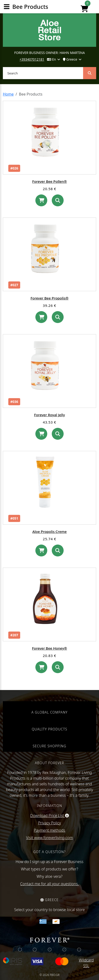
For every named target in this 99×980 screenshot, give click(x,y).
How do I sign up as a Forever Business (50, 862)
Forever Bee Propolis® (50, 298)
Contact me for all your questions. (49, 884)
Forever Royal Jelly (50, 415)
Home (8, 94)
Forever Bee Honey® (50, 648)
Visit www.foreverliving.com (49, 838)
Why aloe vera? (49, 876)
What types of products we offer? (49, 869)
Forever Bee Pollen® (49, 181)
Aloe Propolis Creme (49, 531)
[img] (20, 950)
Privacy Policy (49, 823)
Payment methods (49, 830)
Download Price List (49, 816)
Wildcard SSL (86, 963)
